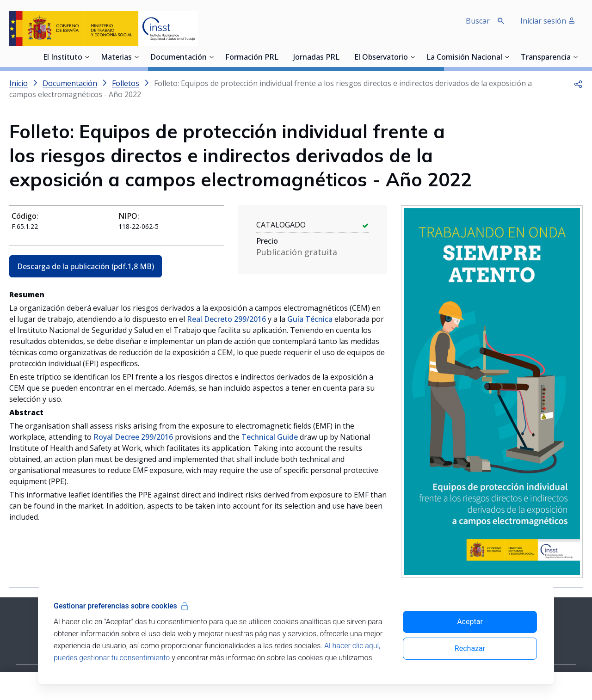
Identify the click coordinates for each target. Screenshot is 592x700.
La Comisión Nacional (464, 58)
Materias (116, 58)
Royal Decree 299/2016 (133, 437)
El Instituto (63, 58)
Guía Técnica (310, 319)
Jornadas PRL (316, 58)
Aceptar (470, 622)
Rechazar (470, 648)
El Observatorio (381, 58)
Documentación (179, 58)
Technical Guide (270, 437)
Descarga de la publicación (86, 266)
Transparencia (546, 58)
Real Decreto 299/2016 (226, 319)
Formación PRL (252, 58)
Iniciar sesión (548, 21)
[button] (578, 83)
